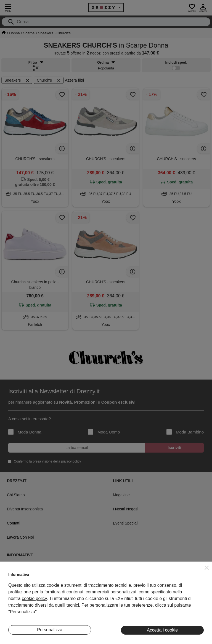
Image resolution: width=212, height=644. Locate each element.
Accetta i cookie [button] (162, 630)
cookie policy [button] (34, 598)
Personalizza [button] (50, 630)
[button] (207, 568)
